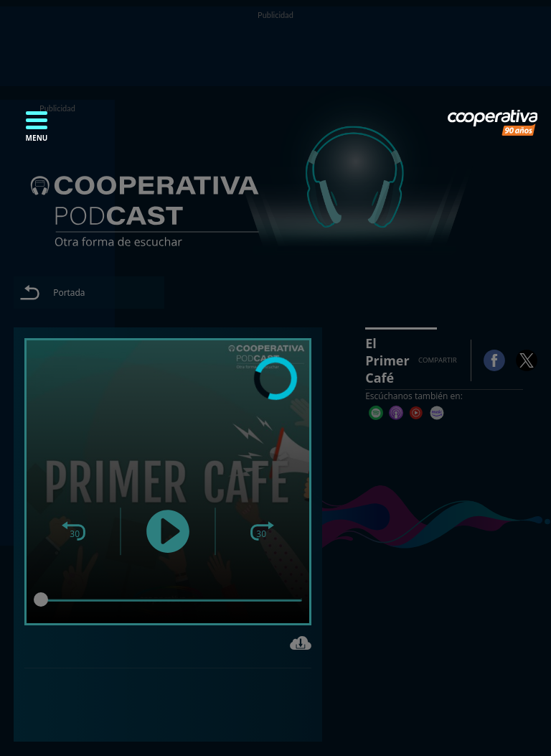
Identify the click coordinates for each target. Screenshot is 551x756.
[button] (37, 131)
